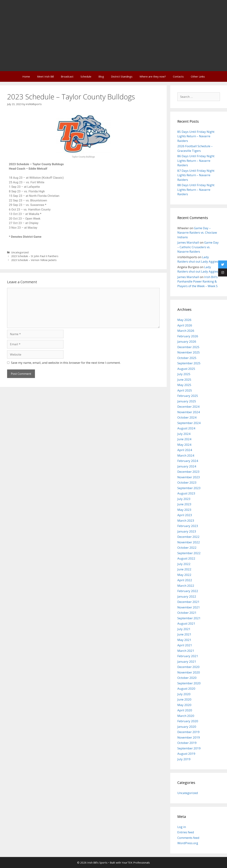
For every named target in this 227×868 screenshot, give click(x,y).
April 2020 (185, 710)
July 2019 (184, 759)
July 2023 (184, 499)
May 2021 (184, 640)
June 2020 (184, 699)
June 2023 (184, 504)
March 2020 (186, 716)
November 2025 (189, 352)
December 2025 (188, 347)
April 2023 (185, 515)
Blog (101, 76)
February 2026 (188, 336)
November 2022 (189, 542)
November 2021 (189, 607)
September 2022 (189, 553)
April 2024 (185, 450)
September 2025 (189, 363)
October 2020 (187, 678)
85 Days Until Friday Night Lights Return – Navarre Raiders (196, 136)
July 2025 (184, 374)
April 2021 (185, 645)
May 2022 (184, 575)
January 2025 (187, 401)
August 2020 (186, 689)
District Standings (122, 76)
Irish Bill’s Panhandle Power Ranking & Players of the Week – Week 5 (198, 281)
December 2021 (188, 602)
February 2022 (188, 591)
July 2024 (184, 434)
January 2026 (187, 341)
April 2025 (185, 390)
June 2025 (184, 380)
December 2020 (188, 667)
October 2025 (187, 358)
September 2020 (189, 683)
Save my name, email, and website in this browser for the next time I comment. (66, 363)
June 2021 (184, 634)
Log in (182, 827)
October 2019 (187, 743)
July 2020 (184, 694)
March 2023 (186, 520)
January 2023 (187, 531)
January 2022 (187, 596)
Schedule (86, 76)
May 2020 (184, 705)
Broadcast (67, 76)
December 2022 (188, 537)
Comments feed (188, 838)
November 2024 (189, 412)
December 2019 (188, 732)
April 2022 (185, 580)
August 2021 (186, 623)
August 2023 (186, 493)
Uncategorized (20, 252)
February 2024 (188, 461)
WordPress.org (188, 843)
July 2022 (184, 564)
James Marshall (188, 242)
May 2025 (184, 385)
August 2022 (186, 558)
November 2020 (189, 672)
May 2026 (184, 320)
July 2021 (184, 629)
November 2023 (189, 477)
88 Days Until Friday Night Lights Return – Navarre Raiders (196, 190)
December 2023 (188, 472)
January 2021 (187, 661)
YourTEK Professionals (136, 862)
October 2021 (187, 613)
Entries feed (186, 832)
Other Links (198, 76)
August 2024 (186, 428)
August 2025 (186, 369)
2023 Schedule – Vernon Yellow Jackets (34, 260)
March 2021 (186, 651)
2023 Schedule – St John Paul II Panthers (35, 256)
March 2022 (186, 586)
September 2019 (189, 748)
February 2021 (188, 656)
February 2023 (188, 526)
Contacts (178, 76)
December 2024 (188, 407)
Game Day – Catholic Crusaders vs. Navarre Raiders (198, 247)
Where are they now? (153, 76)
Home (26, 76)
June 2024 (184, 439)
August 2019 (186, 754)
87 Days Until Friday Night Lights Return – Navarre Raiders (196, 175)
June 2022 (184, 569)
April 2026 (185, 325)
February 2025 (188, 396)
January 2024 (187, 466)
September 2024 (189, 423)
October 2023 (187, 482)
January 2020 (187, 727)
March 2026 (186, 331)
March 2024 (186, 455)
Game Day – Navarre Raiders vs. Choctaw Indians (197, 233)
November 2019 (189, 737)
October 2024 (187, 417)
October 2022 (187, 548)
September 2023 (189, 488)
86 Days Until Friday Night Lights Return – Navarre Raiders (196, 161)
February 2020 (188, 721)
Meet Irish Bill (45, 76)
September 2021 (189, 618)
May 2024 (184, 445)
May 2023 (184, 510)
